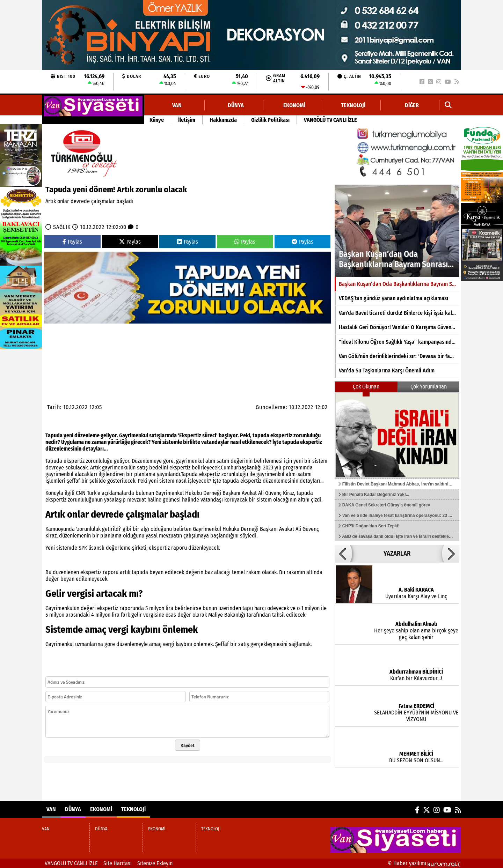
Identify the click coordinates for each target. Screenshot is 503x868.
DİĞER (412, 105)
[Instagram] (439, 82)
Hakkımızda (223, 120)
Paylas (72, 242)
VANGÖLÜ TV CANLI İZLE (330, 120)
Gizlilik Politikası (270, 120)
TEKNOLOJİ (353, 105)
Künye (157, 120)
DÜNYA (236, 105)
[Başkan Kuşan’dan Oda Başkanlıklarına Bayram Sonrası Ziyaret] (397, 231)
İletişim (187, 120)
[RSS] (457, 82)
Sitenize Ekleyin (155, 863)
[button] (448, 105)
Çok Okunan (366, 387)
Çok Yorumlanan (429, 387)
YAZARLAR (397, 554)
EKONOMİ (294, 105)
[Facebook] (422, 82)
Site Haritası (118, 863)
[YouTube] (448, 82)
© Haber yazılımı (424, 863)
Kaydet (188, 745)
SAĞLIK (62, 227)
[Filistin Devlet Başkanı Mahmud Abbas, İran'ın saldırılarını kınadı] (397, 435)
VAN (177, 105)
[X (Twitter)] (430, 82)
